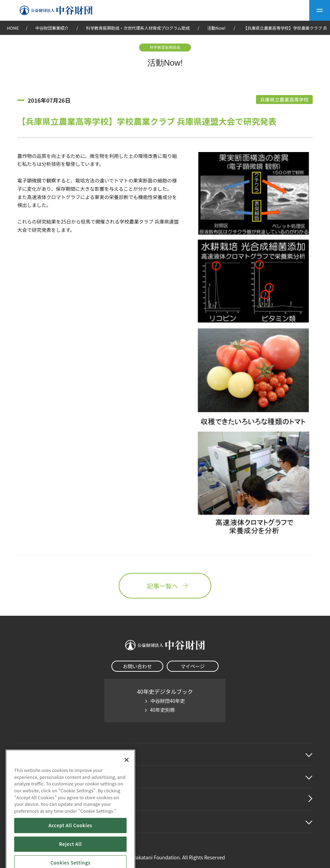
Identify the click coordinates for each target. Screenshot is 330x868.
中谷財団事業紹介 (52, 28)
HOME (13, 28)
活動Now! (216, 28)
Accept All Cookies (70, 855)
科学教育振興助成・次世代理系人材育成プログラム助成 (138, 28)
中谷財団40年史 (168, 701)
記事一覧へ (165, 586)
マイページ (193, 666)
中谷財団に (39, 754)
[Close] (127, 790)
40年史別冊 (163, 710)
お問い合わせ (137, 666)
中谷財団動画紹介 (39, 799)
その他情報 (31, 822)
